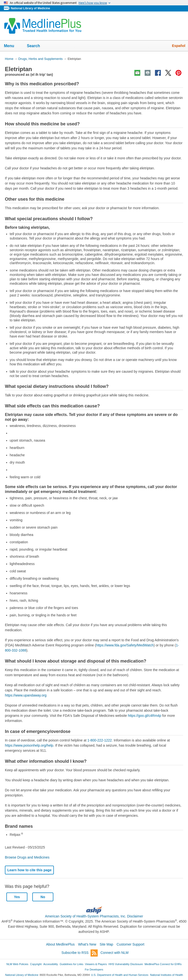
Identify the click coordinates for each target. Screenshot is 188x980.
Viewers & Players (96, 964)
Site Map (106, 944)
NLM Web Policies (17, 964)
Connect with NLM (115, 953)
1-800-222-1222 (100, 740)
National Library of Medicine (30, 8)
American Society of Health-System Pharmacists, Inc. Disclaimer (94, 916)
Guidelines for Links (71, 964)
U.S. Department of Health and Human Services (120, 975)
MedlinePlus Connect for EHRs (163, 964)
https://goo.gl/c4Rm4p (144, 716)
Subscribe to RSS (80, 953)
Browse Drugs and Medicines (27, 857)
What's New (87, 944)
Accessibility (51, 964)
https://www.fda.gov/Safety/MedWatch (125, 645)
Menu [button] (12, 46)
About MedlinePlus (60, 944)
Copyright (36, 964)
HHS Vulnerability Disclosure (126, 964)
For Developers (94, 969)
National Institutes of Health (166, 975)
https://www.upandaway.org (26, 695)
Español (179, 46)
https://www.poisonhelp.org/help (29, 745)
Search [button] (37, 46)
